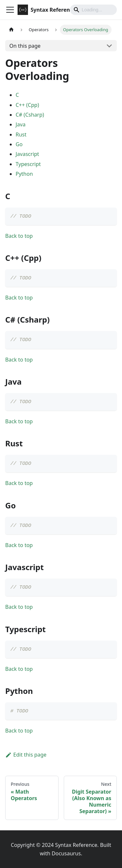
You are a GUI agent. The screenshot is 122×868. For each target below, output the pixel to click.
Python (24, 174)
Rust (21, 134)
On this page (25, 46)
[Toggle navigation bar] (10, 10)
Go (19, 144)
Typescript (28, 164)
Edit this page (26, 755)
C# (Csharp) (30, 115)
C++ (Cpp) (27, 105)
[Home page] (11, 30)
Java (20, 124)
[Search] (93, 10)
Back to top (19, 236)
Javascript (27, 154)
